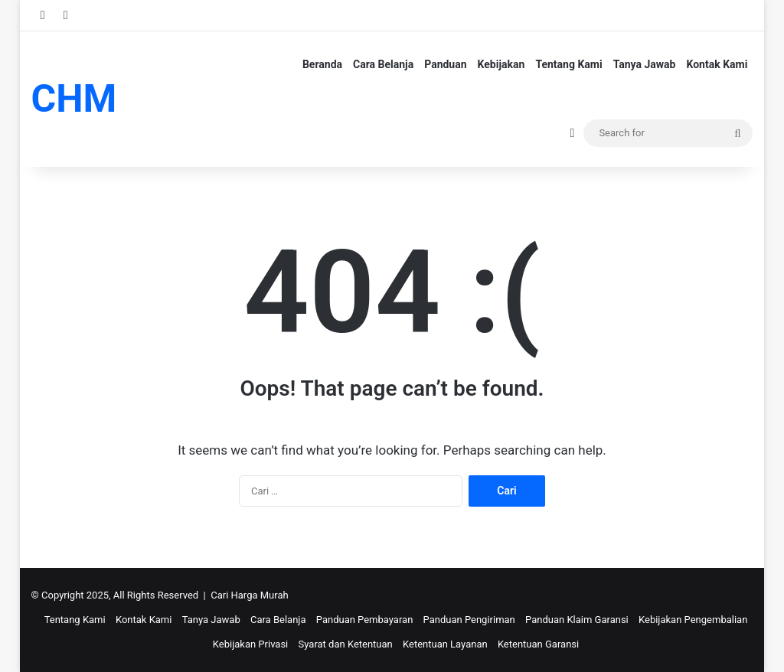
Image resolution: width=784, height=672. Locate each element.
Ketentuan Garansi (538, 644)
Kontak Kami (717, 64)
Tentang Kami (568, 64)
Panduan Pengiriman (469, 620)
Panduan (445, 64)
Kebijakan (501, 64)
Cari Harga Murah (249, 595)
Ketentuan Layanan (445, 644)
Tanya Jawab (645, 64)
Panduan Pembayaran (365, 620)
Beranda (322, 64)
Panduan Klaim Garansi (577, 620)
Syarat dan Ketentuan (346, 644)
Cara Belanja (383, 64)
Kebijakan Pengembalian (693, 620)
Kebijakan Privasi (251, 644)
